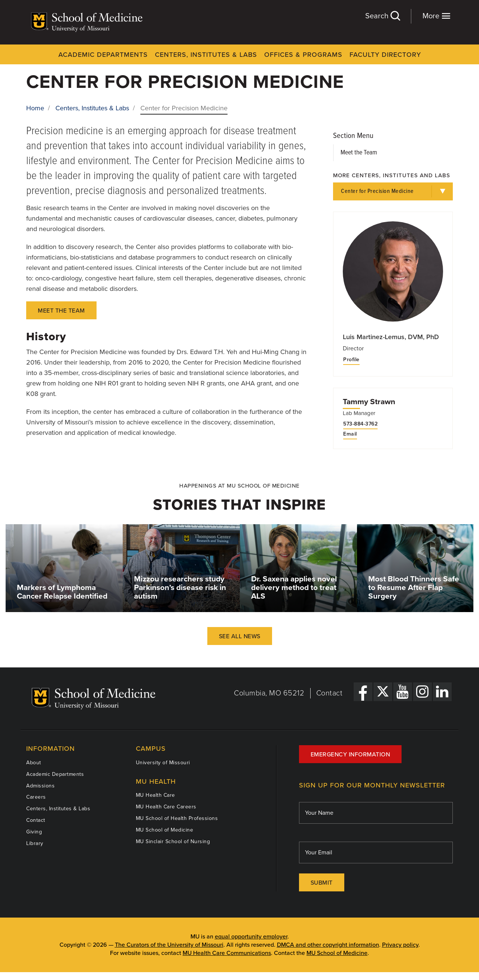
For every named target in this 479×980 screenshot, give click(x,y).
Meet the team (61, 311)
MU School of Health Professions (177, 818)
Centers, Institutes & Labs (206, 55)
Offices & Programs (303, 55)
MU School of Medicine (165, 830)
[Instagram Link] (422, 692)
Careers (36, 797)
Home (35, 108)
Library (35, 843)
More (437, 16)
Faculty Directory (385, 55)
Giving (34, 832)
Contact (329, 693)
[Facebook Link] (363, 692)
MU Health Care (155, 795)
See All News (240, 636)
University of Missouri (163, 763)
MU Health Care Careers (166, 807)
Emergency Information (350, 755)
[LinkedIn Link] (442, 692)
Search (382, 16)
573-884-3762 (360, 424)
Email (350, 434)
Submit (322, 883)
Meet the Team (359, 153)
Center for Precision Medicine (377, 191)
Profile (351, 360)
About (34, 763)
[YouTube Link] (403, 692)
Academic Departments (103, 55)
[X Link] (383, 692)
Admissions (40, 786)
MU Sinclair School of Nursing (173, 841)
